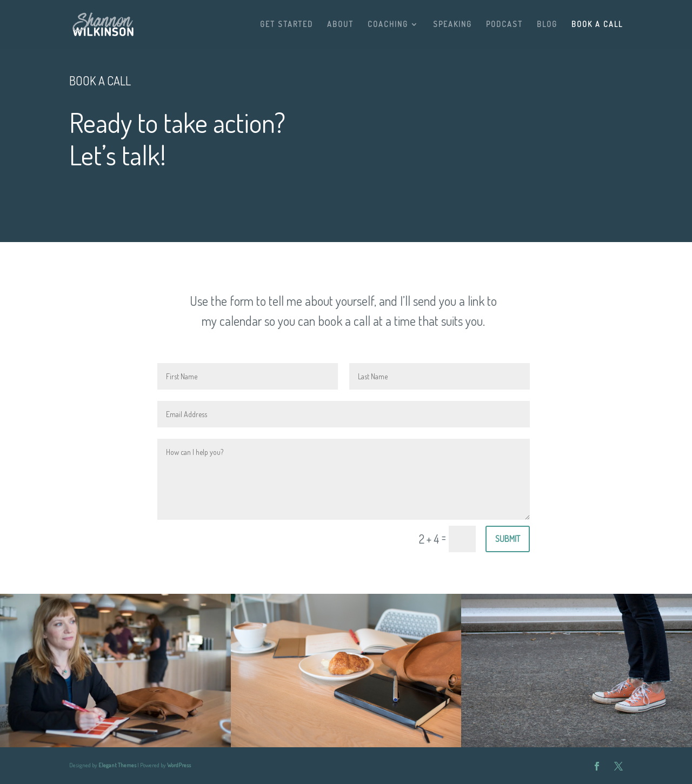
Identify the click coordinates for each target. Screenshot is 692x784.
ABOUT (340, 25)
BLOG (547, 25)
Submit (508, 539)
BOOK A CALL (597, 25)
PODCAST (504, 25)
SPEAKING (453, 25)
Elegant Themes (117, 765)
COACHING (388, 25)
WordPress (179, 765)
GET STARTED (287, 25)
